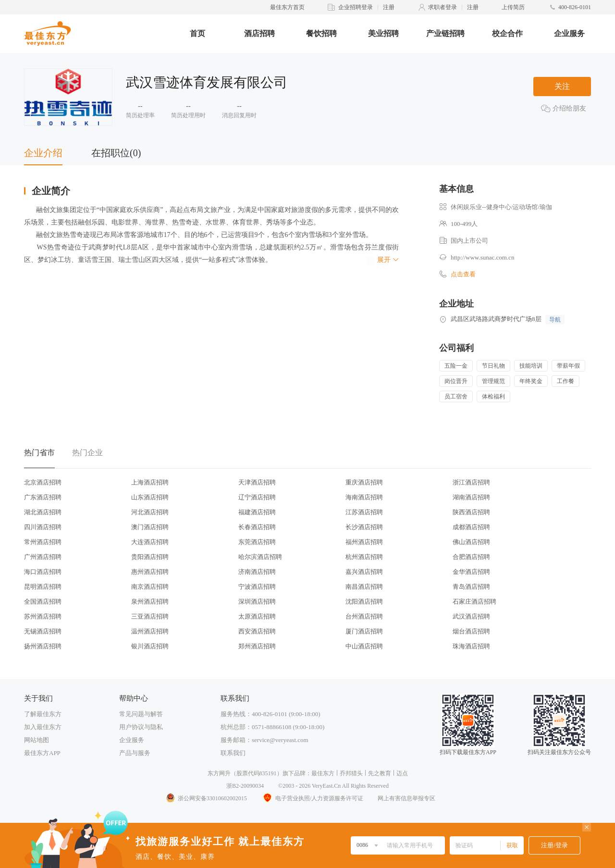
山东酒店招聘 (150, 497)
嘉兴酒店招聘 (364, 572)
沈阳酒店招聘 (364, 601)
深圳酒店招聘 (257, 601)
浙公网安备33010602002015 (206, 798)
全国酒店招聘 (43, 601)
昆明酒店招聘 (43, 587)
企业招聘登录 (356, 7)
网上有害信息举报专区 (406, 798)
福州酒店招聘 (364, 542)
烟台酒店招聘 (471, 631)
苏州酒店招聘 (43, 616)
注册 (389, 7)
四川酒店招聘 (43, 527)
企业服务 (569, 33)
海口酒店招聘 (43, 572)
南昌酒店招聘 (364, 587)
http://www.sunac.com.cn (482, 257)
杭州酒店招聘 (364, 557)
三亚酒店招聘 (150, 616)
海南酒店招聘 (364, 497)
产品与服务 (135, 753)
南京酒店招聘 (150, 587)
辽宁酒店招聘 (257, 497)
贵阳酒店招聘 (150, 557)
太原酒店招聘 (257, 616)
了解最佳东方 (43, 714)
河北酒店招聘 (150, 512)
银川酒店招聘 (150, 646)
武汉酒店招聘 (471, 616)
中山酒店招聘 (364, 646)
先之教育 (380, 773)
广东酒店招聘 (43, 497)
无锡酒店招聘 (43, 631)
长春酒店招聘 (257, 527)
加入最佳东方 (43, 727)
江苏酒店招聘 (364, 512)
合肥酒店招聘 (471, 557)
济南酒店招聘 (257, 572)
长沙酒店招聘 (364, 527)
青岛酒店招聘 (471, 587)
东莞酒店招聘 (257, 542)
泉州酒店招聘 (150, 601)
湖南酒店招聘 (471, 497)
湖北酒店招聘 (43, 512)
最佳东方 (323, 773)
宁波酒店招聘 (257, 587)
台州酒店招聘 (364, 616)
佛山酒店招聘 (471, 542)
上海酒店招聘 (150, 482)
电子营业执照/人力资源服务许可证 (312, 798)
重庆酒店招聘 (364, 482)
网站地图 (37, 740)
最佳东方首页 (287, 7)
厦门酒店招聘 (364, 631)
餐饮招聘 (321, 33)
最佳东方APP (42, 753)
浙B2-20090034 (245, 786)
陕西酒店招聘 (471, 512)
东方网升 (219, 773)
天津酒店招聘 (257, 482)
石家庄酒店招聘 (474, 601)
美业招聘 (383, 33)
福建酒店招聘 (257, 512)
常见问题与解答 (141, 714)
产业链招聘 (445, 33)
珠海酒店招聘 (471, 646)
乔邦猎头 (351, 773)
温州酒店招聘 (150, 631)
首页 (197, 33)
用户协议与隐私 (141, 727)
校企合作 (507, 33)
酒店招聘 (259, 33)
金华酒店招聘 (471, 572)
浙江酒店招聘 (471, 482)
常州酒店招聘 (43, 542)
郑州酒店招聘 (257, 646)
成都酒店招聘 (471, 527)
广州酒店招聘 (43, 557)
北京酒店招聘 (43, 482)
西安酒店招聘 (257, 631)
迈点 (402, 773)
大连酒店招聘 (150, 542)
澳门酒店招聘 (150, 527)
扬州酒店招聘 (43, 646)
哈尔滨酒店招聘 (260, 557)
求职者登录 (443, 7)
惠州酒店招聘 (150, 572)
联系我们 (233, 753)
